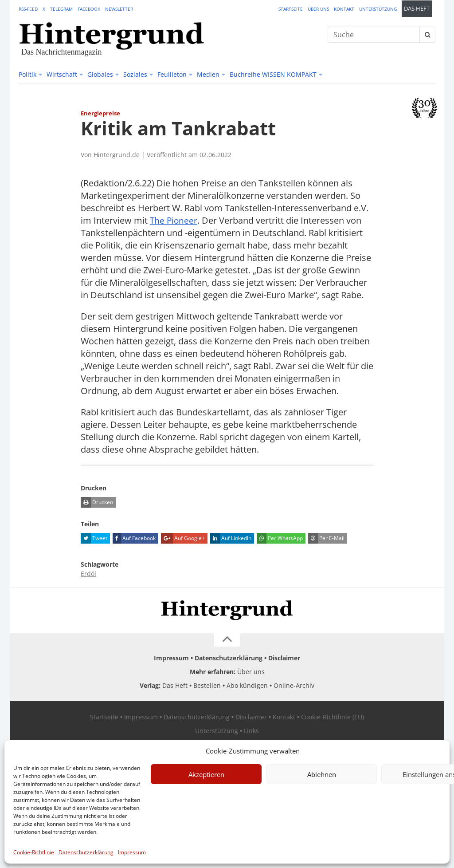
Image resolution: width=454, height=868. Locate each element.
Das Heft (417, 9)
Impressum (132, 852)
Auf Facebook (134, 538)
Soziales (135, 74)
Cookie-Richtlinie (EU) (333, 717)
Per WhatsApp (280, 538)
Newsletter (119, 9)
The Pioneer (174, 220)
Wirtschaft (62, 74)
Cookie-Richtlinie (34, 852)
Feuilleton (172, 74)
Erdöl (88, 574)
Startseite (291, 9)
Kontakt (344, 9)
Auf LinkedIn (231, 538)
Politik (27, 74)
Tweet (94, 538)
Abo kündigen (247, 685)
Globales (100, 74)
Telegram (61, 9)
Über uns (318, 9)
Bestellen (207, 685)
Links (251, 731)
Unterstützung (378, 9)
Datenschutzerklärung (86, 852)
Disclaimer (284, 658)
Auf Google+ (183, 538)
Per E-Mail (326, 538)
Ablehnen (322, 774)
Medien (208, 74)
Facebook (89, 9)
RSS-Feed (28, 9)
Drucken (97, 502)
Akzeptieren (206, 774)
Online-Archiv (294, 685)
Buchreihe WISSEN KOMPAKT (273, 74)
